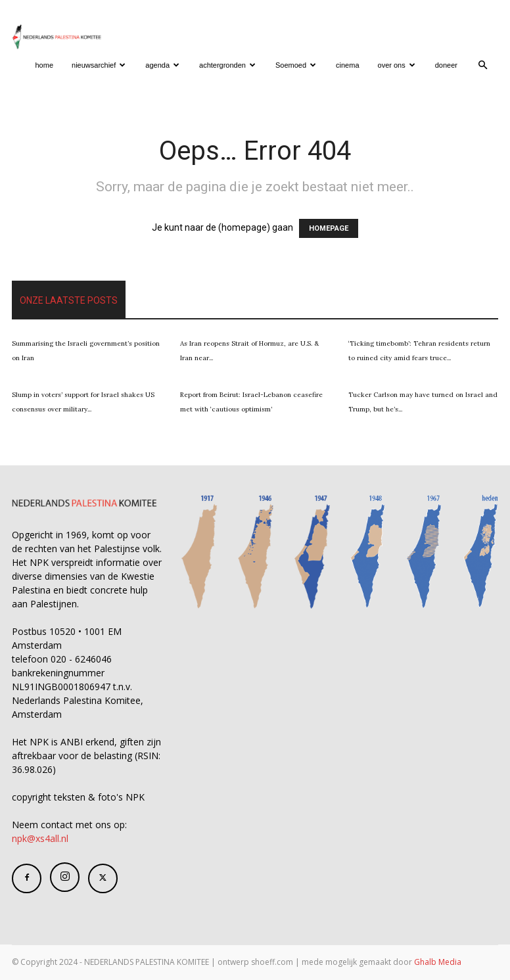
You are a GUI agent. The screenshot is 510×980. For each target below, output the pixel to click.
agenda (162, 65)
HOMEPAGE (329, 228)
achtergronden (227, 65)
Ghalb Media (438, 962)
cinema (347, 65)
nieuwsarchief (99, 65)
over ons (397, 65)
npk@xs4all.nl (40, 838)
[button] (482, 65)
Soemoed (296, 65)
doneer (446, 65)
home (45, 65)
